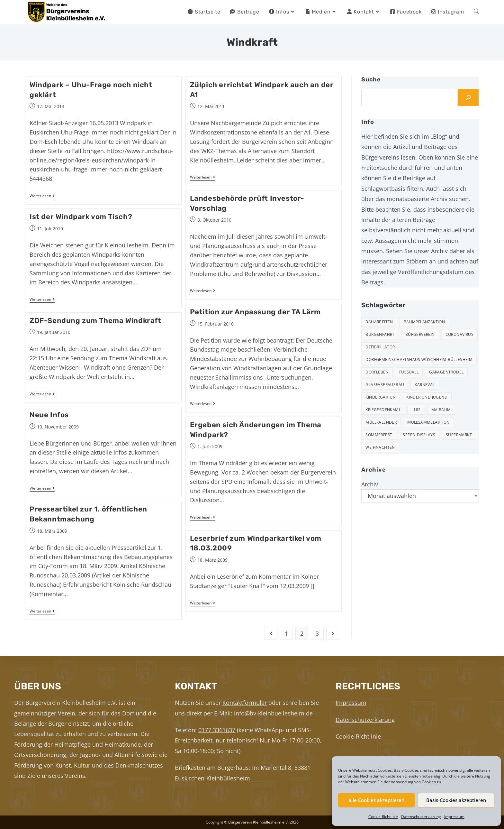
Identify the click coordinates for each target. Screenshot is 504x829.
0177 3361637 (217, 730)
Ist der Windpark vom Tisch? (81, 217)
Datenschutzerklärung (421, 817)
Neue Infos (49, 415)
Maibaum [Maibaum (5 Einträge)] (441, 410)
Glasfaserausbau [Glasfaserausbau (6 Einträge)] (385, 385)
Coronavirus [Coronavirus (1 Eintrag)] (459, 334)
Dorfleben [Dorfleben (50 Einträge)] (377, 372)
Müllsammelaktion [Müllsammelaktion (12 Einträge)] (428, 422)
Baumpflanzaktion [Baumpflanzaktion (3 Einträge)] (424, 322)
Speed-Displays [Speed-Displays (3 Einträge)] (419, 435)
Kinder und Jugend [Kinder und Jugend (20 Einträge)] (427, 397)
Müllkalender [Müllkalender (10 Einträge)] (381, 422)
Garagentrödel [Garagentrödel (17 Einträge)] (446, 372)
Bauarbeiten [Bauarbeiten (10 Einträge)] (379, 322)
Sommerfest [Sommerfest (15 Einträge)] (379, 435)
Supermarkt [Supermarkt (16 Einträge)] (459, 435)
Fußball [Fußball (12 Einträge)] (409, 372)
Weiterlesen (42, 196)
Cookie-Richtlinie (383, 817)
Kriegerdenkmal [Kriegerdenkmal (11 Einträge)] (383, 410)
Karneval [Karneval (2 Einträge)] (425, 385)
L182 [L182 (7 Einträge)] (416, 410)
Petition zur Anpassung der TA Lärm (255, 312)
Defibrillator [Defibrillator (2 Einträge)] (380, 347)
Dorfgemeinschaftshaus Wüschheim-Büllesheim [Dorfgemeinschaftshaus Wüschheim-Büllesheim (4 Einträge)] (419, 359)
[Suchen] (468, 97)
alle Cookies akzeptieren (376, 800)
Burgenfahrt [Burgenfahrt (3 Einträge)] (380, 334)
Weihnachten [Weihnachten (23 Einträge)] (380, 447)
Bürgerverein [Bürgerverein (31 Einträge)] (420, 334)
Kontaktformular (245, 703)
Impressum (454, 817)
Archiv (370, 484)
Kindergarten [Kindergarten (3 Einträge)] (381, 397)
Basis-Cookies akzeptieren (456, 800)
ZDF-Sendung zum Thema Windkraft (95, 321)
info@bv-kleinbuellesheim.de (273, 713)
